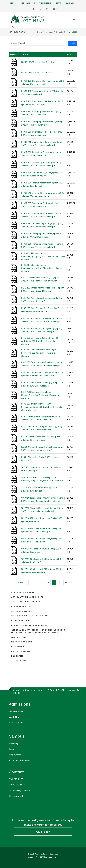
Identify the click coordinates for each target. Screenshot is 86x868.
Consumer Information (20, 760)
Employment (15, 755)
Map (11, 749)
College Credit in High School (30, 616)
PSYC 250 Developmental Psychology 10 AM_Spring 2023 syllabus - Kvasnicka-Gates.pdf (40, 341)
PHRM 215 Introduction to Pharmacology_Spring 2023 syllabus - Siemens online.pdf (42, 268)
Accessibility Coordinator (21, 790)
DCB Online (25, 3)
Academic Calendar (23, 592)
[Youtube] (54, 9)
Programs (17, 656)
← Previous (20, 582)
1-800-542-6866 (17, 785)
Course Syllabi (61, 32)
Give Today (43, 832)
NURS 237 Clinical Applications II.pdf (38, 62)
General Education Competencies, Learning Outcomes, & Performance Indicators (38, 631)
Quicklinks (71, 3)
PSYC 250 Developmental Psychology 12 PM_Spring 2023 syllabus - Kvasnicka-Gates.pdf (40, 353)
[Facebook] (34, 9)
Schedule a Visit (16, 711)
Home (40, 32)
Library (59, 3)
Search (72, 43)
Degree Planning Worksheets (29, 625)
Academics (49, 32)
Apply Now (14, 717)
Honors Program (22, 642)
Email (14, 3)
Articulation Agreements (27, 597)
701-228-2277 (16, 779)
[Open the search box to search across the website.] (13, 27)
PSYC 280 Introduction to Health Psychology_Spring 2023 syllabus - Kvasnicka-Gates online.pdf (42, 407)
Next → (69, 582)
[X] (40, 9)
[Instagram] (47, 9)
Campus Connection (43, 3)
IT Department (16, 796)
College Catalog (22, 611)
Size (69, 54)
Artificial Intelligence (26, 602)
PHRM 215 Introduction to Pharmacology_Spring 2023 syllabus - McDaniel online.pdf (43, 256)
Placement (18, 647)
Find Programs (16, 722)
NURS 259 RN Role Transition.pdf (37, 72)
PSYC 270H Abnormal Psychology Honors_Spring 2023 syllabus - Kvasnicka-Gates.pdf (40, 395)
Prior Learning (21, 651)
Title (23, 54)
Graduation (19, 637)
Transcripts (19, 661)
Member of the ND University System (43, 857)
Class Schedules (21, 606)
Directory (14, 743)
